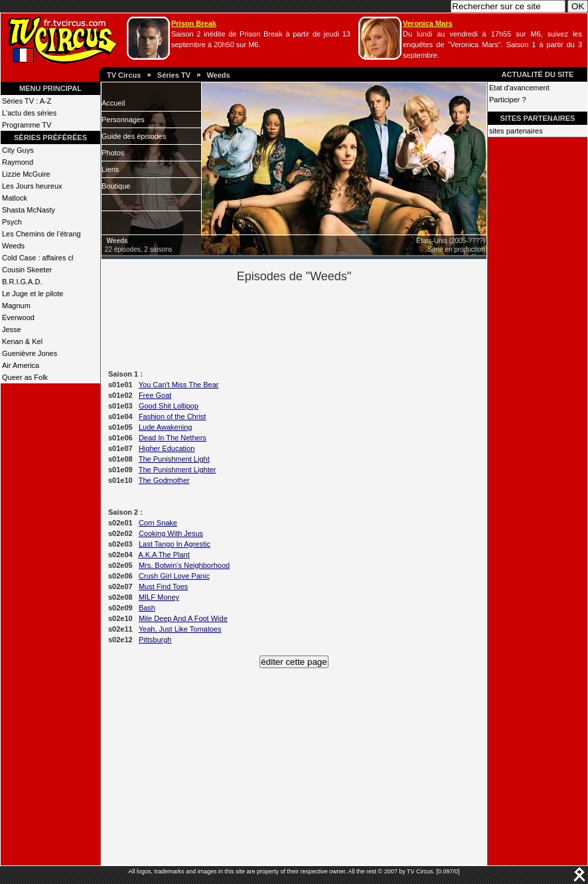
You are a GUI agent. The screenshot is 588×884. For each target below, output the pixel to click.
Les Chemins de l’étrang (41, 234)
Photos (113, 153)
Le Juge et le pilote (33, 294)
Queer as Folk (25, 377)
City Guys (18, 150)
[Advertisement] (317, 324)
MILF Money (159, 597)
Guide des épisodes (134, 136)
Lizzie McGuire (26, 174)
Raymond (18, 162)
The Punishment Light (174, 459)
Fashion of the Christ (173, 416)
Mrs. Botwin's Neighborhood (184, 565)
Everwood (18, 317)
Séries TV (174, 75)
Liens (110, 169)
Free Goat (155, 395)
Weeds (218, 75)
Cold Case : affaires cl (37, 258)
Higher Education (167, 448)
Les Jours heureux (32, 186)
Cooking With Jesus (171, 533)
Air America (21, 365)
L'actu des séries (29, 113)
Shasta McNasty (29, 210)
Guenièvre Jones (30, 353)
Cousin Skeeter (27, 270)
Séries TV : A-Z (27, 101)
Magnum (16, 306)
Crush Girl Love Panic (174, 576)
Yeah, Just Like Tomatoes (180, 629)
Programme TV (27, 125)
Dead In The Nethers (173, 438)
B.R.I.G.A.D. (22, 282)
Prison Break (194, 23)
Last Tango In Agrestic (175, 544)
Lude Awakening (166, 427)
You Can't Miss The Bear (179, 385)
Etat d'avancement (519, 88)
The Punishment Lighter (178, 470)
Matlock (15, 198)
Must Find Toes (163, 586)
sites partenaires (516, 131)
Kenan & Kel (22, 341)
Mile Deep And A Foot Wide (183, 618)
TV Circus (124, 75)
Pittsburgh (155, 640)
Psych (12, 222)
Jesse (12, 329)
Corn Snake (158, 523)
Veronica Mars (428, 23)
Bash (147, 608)
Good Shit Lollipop (169, 406)
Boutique (116, 186)
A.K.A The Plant (164, 555)
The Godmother (164, 480)
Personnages (123, 120)
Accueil (113, 103)
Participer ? (508, 100)
